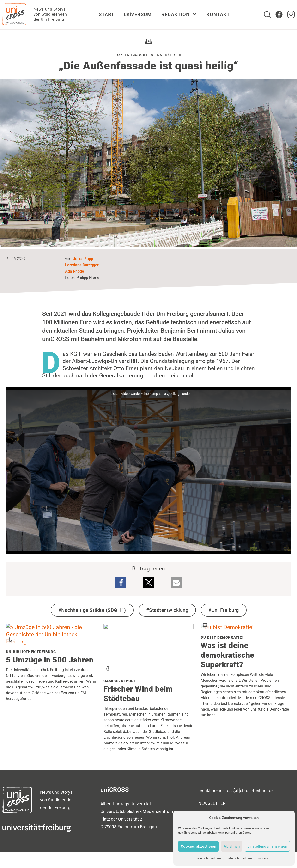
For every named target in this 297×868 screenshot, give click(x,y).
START (106, 14)
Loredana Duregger (82, 265)
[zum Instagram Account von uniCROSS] (291, 14)
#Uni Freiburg (224, 610)
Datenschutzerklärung (210, 858)
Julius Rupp (83, 259)
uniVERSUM (138, 14)
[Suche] (267, 15)
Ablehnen (232, 846)
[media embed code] (148, 470)
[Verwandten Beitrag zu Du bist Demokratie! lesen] (227, 627)
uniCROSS (115, 790)
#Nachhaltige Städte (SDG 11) (92, 610)
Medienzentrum (158, 811)
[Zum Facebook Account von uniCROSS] (279, 14)
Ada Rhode (75, 271)
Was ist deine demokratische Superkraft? (227, 655)
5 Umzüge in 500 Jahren (50, 660)
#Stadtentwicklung (167, 610)
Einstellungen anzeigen (267, 846)
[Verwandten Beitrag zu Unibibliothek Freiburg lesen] (51, 642)
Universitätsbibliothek (121, 811)
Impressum (265, 858)
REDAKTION (179, 14)
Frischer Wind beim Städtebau (138, 694)
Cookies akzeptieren (199, 846)
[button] (121, 583)
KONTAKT (218, 14)
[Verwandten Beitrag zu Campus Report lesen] (149, 627)
